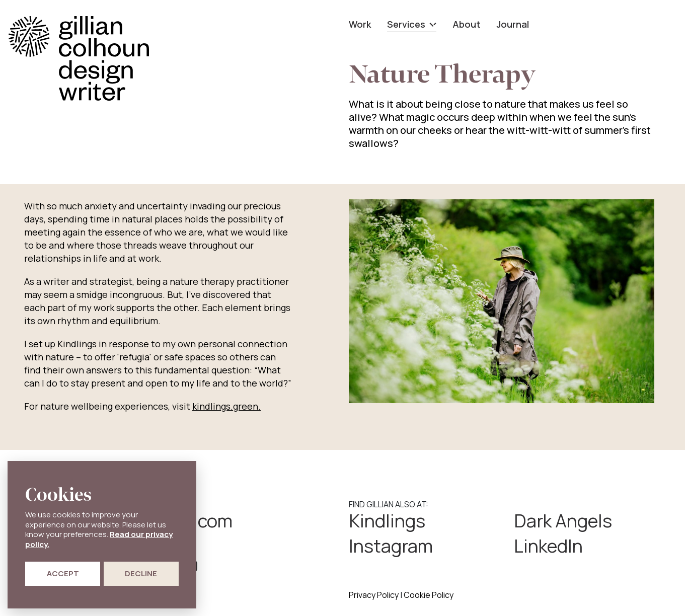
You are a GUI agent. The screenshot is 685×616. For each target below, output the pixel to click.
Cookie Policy (429, 595)
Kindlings (387, 521)
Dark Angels (563, 521)
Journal (513, 24)
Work (360, 24)
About (467, 24)
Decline (141, 573)
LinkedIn (548, 546)
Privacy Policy (374, 595)
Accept (63, 573)
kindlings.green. (226, 406)
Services (412, 24)
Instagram (391, 546)
